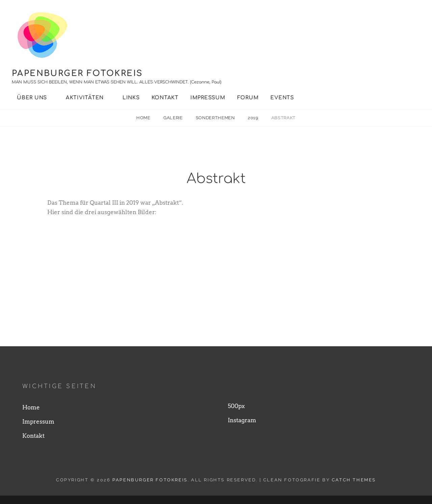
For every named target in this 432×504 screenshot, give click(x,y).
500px (236, 415)
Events (282, 98)
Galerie (174, 118)
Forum (248, 98)
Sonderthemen (216, 118)
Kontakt (165, 98)
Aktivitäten (85, 98)
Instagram (242, 429)
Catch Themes (354, 488)
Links (131, 98)
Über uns (32, 98)
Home (144, 118)
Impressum (208, 98)
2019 (254, 118)
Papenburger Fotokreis (77, 73)
